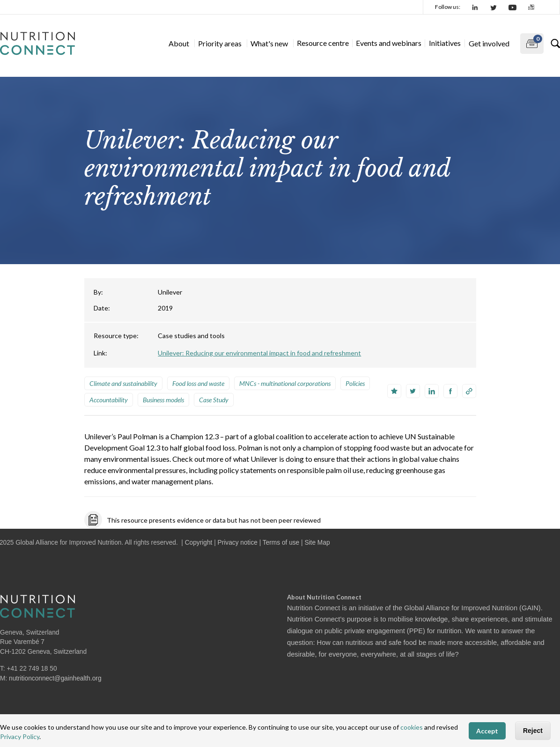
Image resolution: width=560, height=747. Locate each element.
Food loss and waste (198, 383)
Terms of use (281, 543)
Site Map (317, 543)
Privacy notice (238, 543)
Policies (355, 383)
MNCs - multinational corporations (285, 383)
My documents (531, 42)
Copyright (199, 543)
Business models (163, 400)
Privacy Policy (20, 736)
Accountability (109, 400)
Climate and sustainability (123, 383)
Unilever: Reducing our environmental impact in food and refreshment (259, 353)
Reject (533, 731)
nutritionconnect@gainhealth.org (55, 678)
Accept (487, 731)
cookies (412, 727)
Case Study (214, 400)
